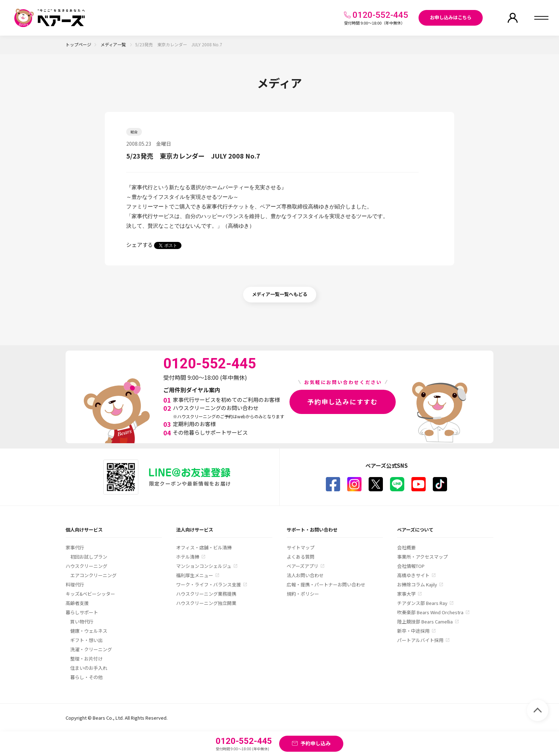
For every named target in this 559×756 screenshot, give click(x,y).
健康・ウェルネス (89, 631)
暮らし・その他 (86, 677)
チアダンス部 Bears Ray (422, 603)
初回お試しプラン (89, 557)
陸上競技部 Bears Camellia (425, 622)
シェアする (140, 245)
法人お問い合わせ (305, 575)
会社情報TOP (411, 566)
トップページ (78, 44)
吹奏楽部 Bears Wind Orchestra (430, 612)
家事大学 (406, 594)
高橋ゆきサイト (413, 575)
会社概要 (406, 547)
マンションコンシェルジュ (204, 566)
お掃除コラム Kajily (417, 584)
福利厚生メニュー (195, 575)
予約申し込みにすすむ (343, 402)
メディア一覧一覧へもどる (280, 294)
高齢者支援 (77, 603)
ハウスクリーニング (86, 566)
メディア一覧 (114, 44)
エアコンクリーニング (93, 575)
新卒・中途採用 (413, 631)
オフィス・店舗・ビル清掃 (204, 547)
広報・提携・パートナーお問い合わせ (326, 584)
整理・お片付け (86, 659)
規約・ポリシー (303, 594)
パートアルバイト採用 (420, 640)
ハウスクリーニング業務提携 (206, 594)
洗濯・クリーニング (91, 649)
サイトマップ (301, 547)
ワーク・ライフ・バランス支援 (209, 584)
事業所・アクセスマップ (422, 557)
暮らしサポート (82, 612)
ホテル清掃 (188, 557)
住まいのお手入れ (89, 668)
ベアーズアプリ (302, 566)
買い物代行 (82, 622)
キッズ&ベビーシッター (90, 594)
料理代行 (75, 584)
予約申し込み (316, 743)
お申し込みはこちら (451, 17)
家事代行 (75, 547)
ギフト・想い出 (86, 640)
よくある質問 (301, 557)
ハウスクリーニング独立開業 (206, 603)
